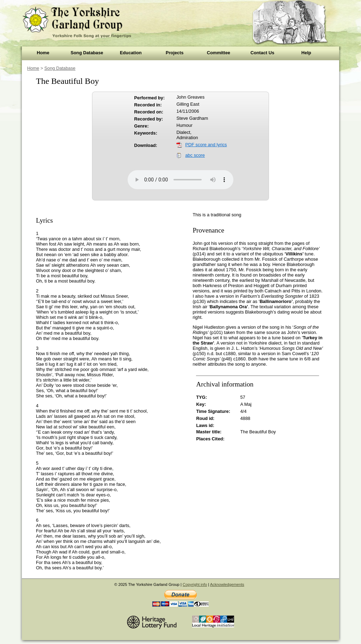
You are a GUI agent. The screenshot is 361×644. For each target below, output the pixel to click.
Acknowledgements (227, 584)
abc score (195, 155)
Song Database (87, 53)
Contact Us (262, 53)
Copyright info (195, 584)
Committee (219, 53)
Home (43, 53)
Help (306, 53)
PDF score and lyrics (206, 145)
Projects (175, 53)
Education (131, 53)
